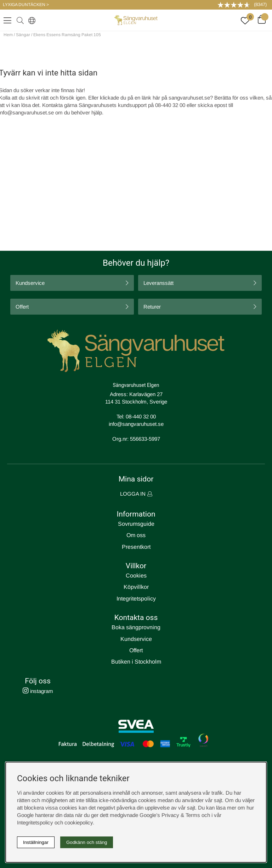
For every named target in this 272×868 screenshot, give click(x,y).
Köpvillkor (136, 587)
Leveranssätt (158, 283)
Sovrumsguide (136, 524)
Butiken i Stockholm (136, 662)
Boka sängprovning (136, 627)
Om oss (136, 535)
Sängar (23, 35)
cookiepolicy (79, 822)
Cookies (136, 576)
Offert (22, 307)
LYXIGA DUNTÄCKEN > (26, 5)
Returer (152, 307)
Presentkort (136, 547)
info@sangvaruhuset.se (136, 424)
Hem (8, 35)
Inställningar (36, 842)
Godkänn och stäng (87, 842)
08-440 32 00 (141, 416)
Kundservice (30, 283)
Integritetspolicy (136, 599)
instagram (38, 691)
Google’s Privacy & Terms (170, 815)
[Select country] (30, 20)
